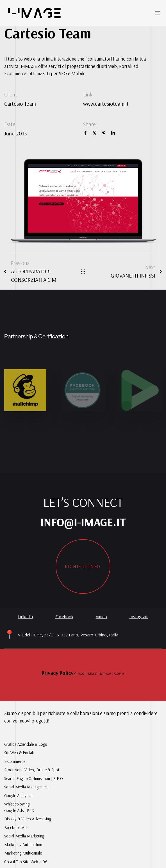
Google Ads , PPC (19, 810)
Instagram (139, 617)
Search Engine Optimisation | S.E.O (34, 778)
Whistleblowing (17, 804)
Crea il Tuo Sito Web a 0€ (26, 862)
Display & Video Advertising (28, 819)
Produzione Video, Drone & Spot (32, 770)
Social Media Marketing (24, 836)
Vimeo (101, 617)
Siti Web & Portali (19, 753)
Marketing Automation (23, 845)
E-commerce (15, 761)
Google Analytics (18, 796)
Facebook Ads (16, 827)
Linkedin (25, 617)
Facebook (64, 617)
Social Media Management (27, 787)
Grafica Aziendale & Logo (26, 744)
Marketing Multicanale (23, 853)
